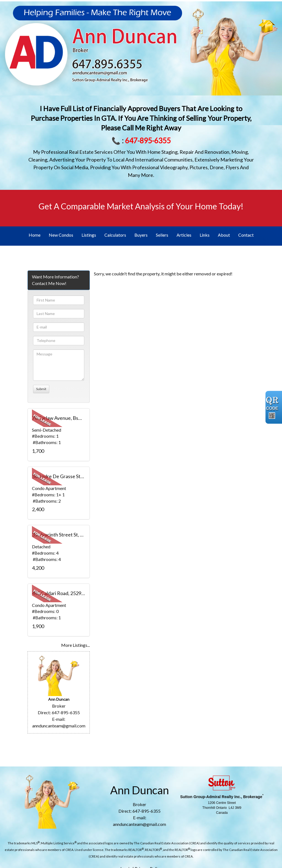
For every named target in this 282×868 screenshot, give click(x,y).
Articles (184, 235)
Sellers (162, 235)
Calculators (115, 235)
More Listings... (75, 645)
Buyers (141, 235)
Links (205, 235)
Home (35, 235)
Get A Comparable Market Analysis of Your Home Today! (141, 206)
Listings (89, 235)
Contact (246, 235)
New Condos (61, 235)
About (224, 235)
